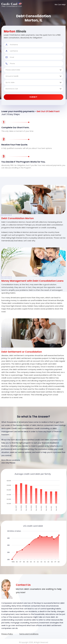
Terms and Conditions (29, 634)
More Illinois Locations (11, 460)
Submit (33, 97)
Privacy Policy (7, 634)
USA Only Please (8, 463)
